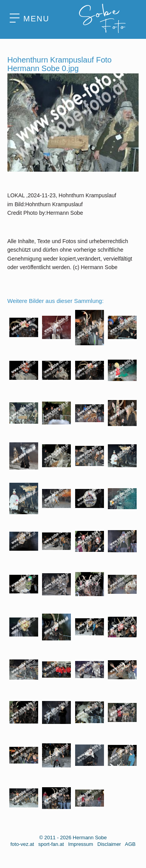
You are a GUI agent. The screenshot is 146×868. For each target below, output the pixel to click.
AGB (130, 844)
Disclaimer (109, 844)
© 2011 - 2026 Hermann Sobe (73, 838)
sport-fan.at (51, 844)
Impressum (81, 844)
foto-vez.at (22, 844)
